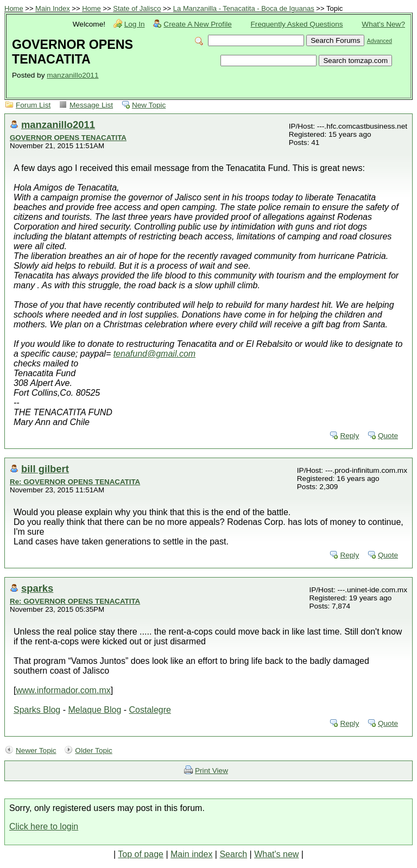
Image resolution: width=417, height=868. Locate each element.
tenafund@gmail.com (154, 354)
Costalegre (150, 710)
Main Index (53, 8)
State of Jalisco (137, 8)
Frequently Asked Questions (297, 24)
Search (233, 854)
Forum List (33, 105)
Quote (388, 436)
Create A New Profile (197, 24)
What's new (276, 854)
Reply (349, 436)
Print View (211, 771)
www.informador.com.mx (63, 690)
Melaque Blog (94, 710)
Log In (135, 24)
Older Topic (94, 750)
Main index (191, 854)
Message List (91, 105)
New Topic (149, 105)
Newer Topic (36, 750)
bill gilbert (45, 469)
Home (14, 8)
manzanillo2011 (72, 75)
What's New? (383, 24)
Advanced (380, 41)
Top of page (141, 854)
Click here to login (44, 826)
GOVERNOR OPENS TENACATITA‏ (68, 138)
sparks (37, 588)
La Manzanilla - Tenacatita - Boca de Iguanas (244, 8)
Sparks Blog (37, 710)
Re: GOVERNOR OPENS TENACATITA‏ (75, 482)
